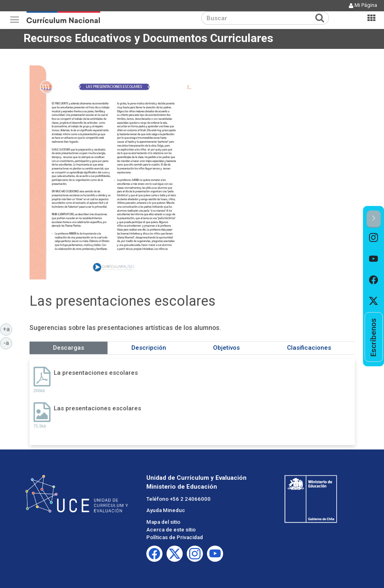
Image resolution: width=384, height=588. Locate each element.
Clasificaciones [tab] (309, 348)
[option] (374, 238)
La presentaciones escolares (96, 373)
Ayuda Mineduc (166, 510)
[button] (374, 219)
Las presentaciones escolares (97, 408)
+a (8, 329)
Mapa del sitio (163, 522)
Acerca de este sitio (171, 530)
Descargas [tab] (69, 348)
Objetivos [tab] (226, 348)
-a (8, 342)
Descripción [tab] (149, 348)
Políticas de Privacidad (175, 537)
